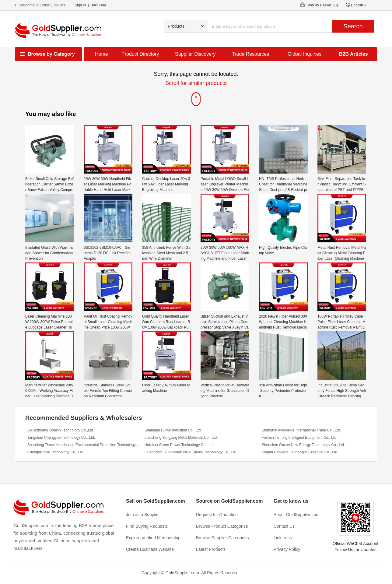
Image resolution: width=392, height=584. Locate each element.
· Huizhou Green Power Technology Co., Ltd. (178, 445)
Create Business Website (150, 549)
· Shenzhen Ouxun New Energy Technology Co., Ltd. (302, 445)
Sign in (80, 5)
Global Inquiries (304, 54)
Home (101, 54)
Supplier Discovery (195, 54)
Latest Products (211, 549)
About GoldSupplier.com (297, 515)
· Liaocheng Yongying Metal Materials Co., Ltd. (180, 438)
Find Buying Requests (147, 526)
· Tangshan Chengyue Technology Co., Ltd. (60, 438)
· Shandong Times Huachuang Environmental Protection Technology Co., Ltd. (82, 445)
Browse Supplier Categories (222, 538)
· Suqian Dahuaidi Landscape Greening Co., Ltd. (299, 452)
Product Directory (140, 54)
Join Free (99, 5)
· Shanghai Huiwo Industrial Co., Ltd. (172, 430)
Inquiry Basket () (323, 5)
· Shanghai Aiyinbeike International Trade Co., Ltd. (300, 430)
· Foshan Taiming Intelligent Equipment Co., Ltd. (298, 438)
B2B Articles (353, 54)
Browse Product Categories (222, 526)
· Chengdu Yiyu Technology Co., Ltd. (55, 452)
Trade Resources (250, 54)
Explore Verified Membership (153, 538)
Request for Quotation (217, 515)
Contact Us (284, 526)
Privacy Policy (287, 549)
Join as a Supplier (143, 515)
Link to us (283, 538)
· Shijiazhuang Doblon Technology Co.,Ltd (59, 430)
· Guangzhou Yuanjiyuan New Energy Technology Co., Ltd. (190, 452)
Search (353, 26)
